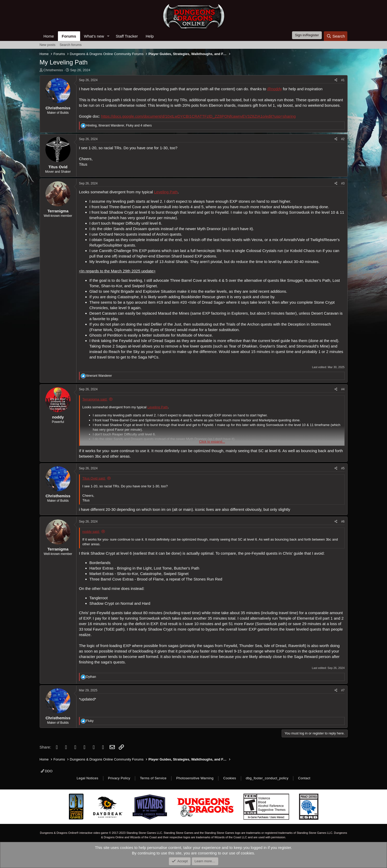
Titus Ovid (58, 167)
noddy (58, 417)
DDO (47, 771)
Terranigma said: (95, 399)
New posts (48, 45)
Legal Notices (88, 778)
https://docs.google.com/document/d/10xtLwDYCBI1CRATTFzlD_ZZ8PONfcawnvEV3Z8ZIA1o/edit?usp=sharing (198, 116)
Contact (304, 778)
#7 (343, 690)
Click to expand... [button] (212, 442)
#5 (343, 468)
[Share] (336, 80)
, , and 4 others (119, 125)
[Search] (336, 36)
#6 (343, 522)
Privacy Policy (119, 778)
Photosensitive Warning (195, 778)
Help (150, 36)
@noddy (275, 89)
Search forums (71, 45)
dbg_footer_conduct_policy (267, 778)
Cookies (230, 778)
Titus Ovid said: (94, 478)
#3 (343, 183)
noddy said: (91, 532)
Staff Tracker (127, 36)
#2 (343, 139)
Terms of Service (153, 778)
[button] (108, 36)
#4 (343, 389)
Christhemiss (53, 70)
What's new (94, 36)
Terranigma (58, 211)
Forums (69, 36)
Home (49, 36)
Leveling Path (166, 192)
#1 (343, 80)
